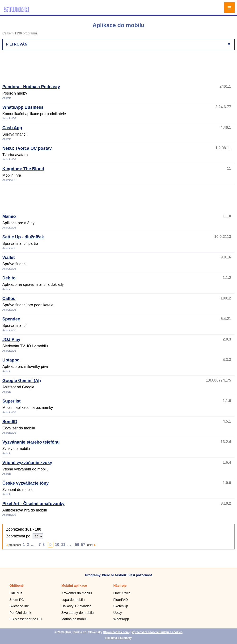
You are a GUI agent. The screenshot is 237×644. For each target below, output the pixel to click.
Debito (9, 278)
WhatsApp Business (23, 107)
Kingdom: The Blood (23, 169)
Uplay (118, 613)
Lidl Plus (16, 593)
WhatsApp (121, 619)
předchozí (15, 545)
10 (57, 545)
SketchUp (121, 606)
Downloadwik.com (116, 632)
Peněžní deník (20, 613)
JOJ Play (11, 340)
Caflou (9, 299)
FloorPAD (121, 600)
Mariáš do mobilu (74, 619)
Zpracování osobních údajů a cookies (157, 632)
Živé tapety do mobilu (78, 613)
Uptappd (11, 360)
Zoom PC (17, 600)
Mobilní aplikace (74, 586)
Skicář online (19, 606)
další (90, 545)
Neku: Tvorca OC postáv (27, 148)
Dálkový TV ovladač (76, 606)
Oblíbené (17, 586)
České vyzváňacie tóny (25, 483)
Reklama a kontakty (118, 638)
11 (63, 545)
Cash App (12, 128)
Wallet (8, 258)
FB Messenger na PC (26, 619)
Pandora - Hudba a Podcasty (31, 87)
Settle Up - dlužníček (23, 237)
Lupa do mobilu (73, 600)
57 (83, 545)
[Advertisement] (96, 69)
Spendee (11, 319)
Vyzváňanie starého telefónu (31, 442)
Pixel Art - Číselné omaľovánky (33, 504)
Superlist (11, 401)
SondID (10, 422)
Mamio (9, 216)
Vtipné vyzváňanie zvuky (27, 463)
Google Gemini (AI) (22, 381)
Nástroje (120, 586)
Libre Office (122, 593)
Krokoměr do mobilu (77, 593)
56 (77, 545)
